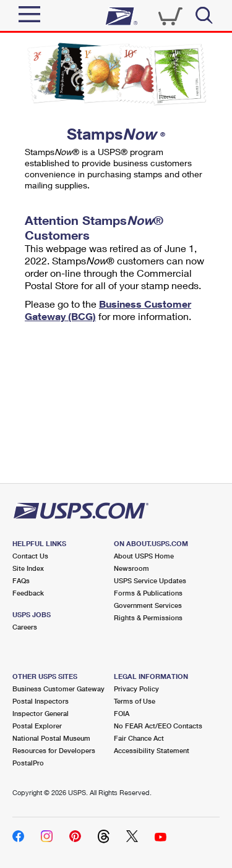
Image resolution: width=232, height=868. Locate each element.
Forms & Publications (148, 593)
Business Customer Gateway (58, 689)
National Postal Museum (51, 738)
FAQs (21, 580)
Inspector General (41, 713)
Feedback (28, 593)
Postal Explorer (37, 726)
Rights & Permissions (148, 617)
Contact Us (30, 556)
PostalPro (28, 763)
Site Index (28, 568)
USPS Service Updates (150, 580)
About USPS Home (144, 556)
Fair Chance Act (139, 738)
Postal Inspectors (41, 701)
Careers (25, 627)
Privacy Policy (136, 689)
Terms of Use (135, 701)
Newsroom (131, 568)
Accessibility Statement (152, 750)
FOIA (122, 713)
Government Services (148, 605)
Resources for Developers (54, 750)
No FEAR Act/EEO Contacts (158, 726)
